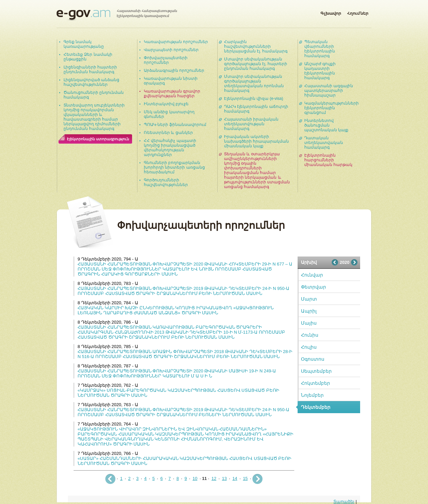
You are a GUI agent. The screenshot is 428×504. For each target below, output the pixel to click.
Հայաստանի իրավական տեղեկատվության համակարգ (251, 124)
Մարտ (309, 299)
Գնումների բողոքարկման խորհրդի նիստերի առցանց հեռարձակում (174, 167)
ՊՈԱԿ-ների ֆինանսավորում (175, 125)
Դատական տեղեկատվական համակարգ (324, 143)
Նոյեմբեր (312, 395)
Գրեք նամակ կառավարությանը (84, 44)
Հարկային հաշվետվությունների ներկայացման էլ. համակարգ (256, 46)
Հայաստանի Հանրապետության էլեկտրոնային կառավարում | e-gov (117, 15)
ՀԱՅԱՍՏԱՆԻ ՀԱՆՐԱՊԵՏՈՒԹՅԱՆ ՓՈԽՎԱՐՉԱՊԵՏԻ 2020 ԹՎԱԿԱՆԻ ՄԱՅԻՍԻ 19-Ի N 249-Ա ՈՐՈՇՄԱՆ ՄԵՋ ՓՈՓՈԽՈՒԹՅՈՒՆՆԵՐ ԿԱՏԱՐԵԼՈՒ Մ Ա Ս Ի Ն (177, 373)
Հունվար (312, 275)
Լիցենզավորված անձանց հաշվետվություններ (91, 82)
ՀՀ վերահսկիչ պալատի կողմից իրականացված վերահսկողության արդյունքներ (170, 148)
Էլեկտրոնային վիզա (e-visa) (254, 99)
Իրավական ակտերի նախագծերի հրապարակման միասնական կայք (256, 141)
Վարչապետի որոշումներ (171, 50)
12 (214, 478)
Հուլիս (309, 347)
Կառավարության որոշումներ (176, 42)
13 (224, 478)
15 (245, 478)
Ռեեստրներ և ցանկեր (168, 133)
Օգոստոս (313, 359)
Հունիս (310, 335)
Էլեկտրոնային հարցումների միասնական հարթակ (328, 160)
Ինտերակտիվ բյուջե (166, 104)
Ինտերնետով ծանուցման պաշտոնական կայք (326, 125)
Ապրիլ (309, 311)
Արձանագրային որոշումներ (174, 70)
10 (195, 478)
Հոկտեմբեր (315, 383)
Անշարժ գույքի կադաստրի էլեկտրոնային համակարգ (320, 71)
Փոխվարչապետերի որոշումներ (166, 60)
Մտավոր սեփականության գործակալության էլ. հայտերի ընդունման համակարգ (256, 64)
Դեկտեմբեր (316, 407)
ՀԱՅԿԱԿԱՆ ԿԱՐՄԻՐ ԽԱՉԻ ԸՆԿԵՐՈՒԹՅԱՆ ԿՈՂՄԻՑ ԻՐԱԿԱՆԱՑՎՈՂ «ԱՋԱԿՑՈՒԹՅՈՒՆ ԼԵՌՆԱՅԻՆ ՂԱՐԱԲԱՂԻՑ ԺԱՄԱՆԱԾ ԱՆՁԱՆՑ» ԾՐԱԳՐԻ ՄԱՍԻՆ (176, 310)
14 (235, 478)
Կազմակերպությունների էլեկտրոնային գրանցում (332, 108)
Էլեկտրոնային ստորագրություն (98, 139)
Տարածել (344, 501)
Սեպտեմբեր (316, 371)
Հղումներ (358, 12)
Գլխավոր (331, 12)
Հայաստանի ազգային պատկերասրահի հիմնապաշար (329, 91)
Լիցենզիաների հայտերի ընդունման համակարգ (90, 69)
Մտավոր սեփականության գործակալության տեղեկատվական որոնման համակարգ (254, 83)
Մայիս (309, 323)
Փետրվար (313, 287)
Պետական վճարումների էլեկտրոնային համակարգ (320, 49)
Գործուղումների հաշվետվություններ (166, 182)
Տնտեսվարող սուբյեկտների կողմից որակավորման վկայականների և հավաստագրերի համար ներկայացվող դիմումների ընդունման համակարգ (94, 117)
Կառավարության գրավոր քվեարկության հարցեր (172, 94)
